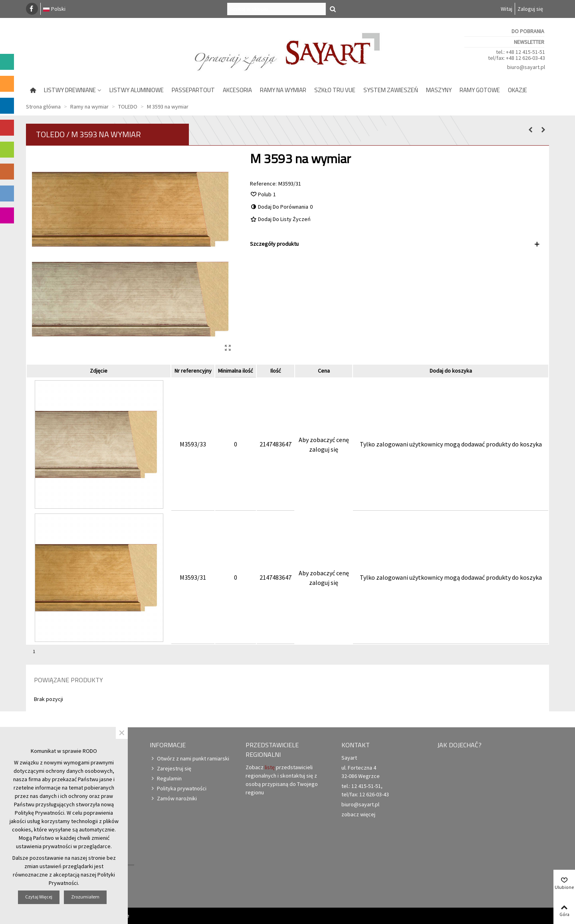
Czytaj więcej (39, 897)
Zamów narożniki (173, 799)
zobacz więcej (358, 814)
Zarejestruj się (171, 769)
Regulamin (166, 779)
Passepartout (193, 90)
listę (270, 767)
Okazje (517, 90)
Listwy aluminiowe (137, 90)
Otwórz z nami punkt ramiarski (189, 759)
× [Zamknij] (122, 733)
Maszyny (439, 90)
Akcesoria (237, 90)
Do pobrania (528, 31)
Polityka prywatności (178, 789)
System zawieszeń (391, 90)
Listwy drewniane (70, 90)
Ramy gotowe (480, 90)
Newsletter (529, 42)
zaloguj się (324, 449)
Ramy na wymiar (283, 90)
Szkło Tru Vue (335, 90)
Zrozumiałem (85, 897)
